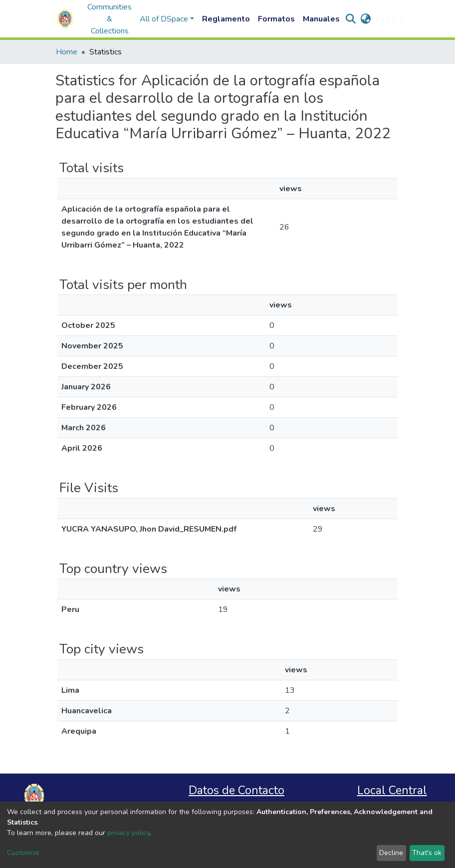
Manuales (321, 19)
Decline (391, 853)
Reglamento (226, 19)
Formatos (276, 19)
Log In (386, 19)
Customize (23, 853)
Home (67, 52)
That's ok (427, 853)
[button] (365, 19)
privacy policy (128, 833)
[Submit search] (350, 19)
